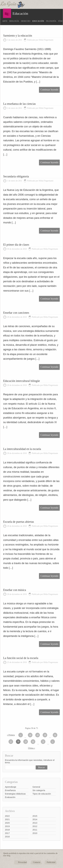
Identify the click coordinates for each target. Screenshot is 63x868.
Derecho (26, 21)
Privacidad (22, 862)
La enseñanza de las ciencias (20, 104)
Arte (5, 21)
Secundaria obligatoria (16, 176)
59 (26, 742)
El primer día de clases (16, 245)
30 (45, 735)
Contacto (37, 862)
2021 (7, 819)
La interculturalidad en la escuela (22, 449)
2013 (35, 823)
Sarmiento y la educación (18, 36)
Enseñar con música (15, 590)
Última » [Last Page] (31, 748)
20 (38, 735)
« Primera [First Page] (11, 735)
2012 (35, 826)
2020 (7, 823)
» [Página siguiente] (53, 742)
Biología (14, 21)
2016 (7, 837)
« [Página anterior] (21, 735)
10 (30, 735)
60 (33, 742)
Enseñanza (10, 790)
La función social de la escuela (21, 658)
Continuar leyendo (49, 90)
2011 (35, 830)
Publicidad (51, 862)
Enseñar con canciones (16, 313)
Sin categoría (39, 790)
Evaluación (10, 797)
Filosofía (51, 21)
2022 (7, 816)
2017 (7, 833)
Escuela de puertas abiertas (19, 522)
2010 (35, 833)
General (36, 787)
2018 (7, 830)
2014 (35, 819)
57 (11, 742)
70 (43, 742)
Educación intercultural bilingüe (22, 381)
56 (55, 735)
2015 (35, 816)
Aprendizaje (11, 787)
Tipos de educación (42, 794)
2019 (7, 826)
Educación (38, 21)
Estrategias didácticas (15, 794)
